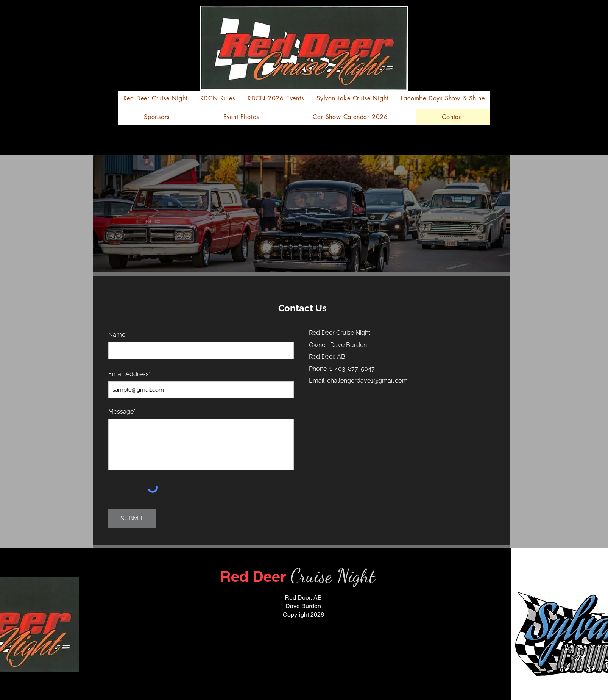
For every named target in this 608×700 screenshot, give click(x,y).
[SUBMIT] (132, 519)
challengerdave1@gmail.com (367, 380)
